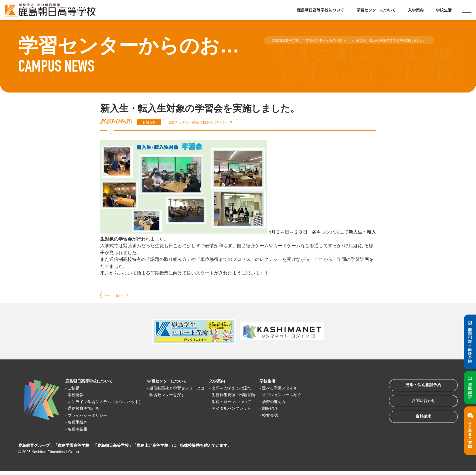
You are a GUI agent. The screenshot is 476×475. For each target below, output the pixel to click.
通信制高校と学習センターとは (195, 390)
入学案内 (416, 10)
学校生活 (444, 10)
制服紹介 (301, 410)
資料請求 (416, 427)
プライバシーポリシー (92, 417)
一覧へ (121, 296)
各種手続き (81, 424)
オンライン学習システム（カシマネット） (113, 404)
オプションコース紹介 (315, 397)
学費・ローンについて (257, 404)
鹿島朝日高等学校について (321, 10)
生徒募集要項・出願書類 (260, 397)
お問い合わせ (416, 408)
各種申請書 (81, 431)
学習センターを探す (184, 397)
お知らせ (151, 122)
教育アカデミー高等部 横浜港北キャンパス (212, 122)
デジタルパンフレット (257, 410)
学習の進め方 (306, 404)
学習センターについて (376, 10)
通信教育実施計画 (88, 410)
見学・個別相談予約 (417, 389)
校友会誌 (301, 417)
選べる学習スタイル (313, 390)
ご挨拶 (76, 390)
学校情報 (79, 397)
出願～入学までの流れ (257, 390)
